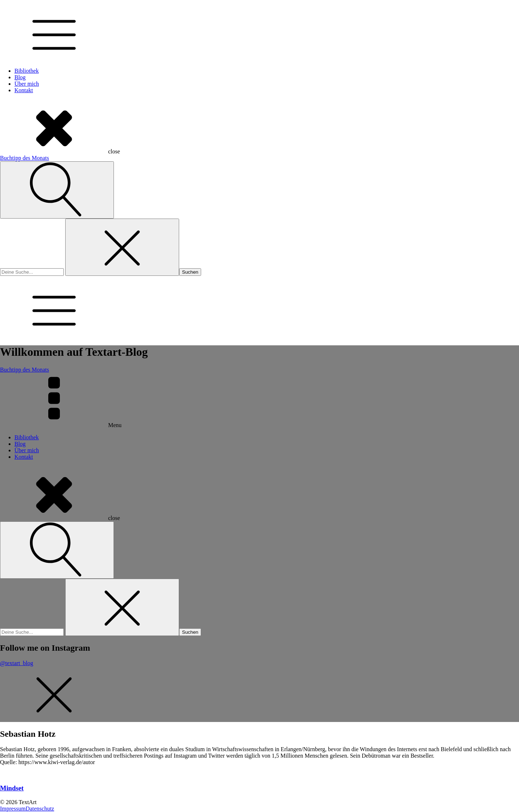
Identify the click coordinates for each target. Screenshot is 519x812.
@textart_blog (17, 663)
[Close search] (122, 247)
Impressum (13, 809)
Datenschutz (40, 809)
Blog (20, 77)
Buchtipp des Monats (25, 158)
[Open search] (57, 190)
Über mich (27, 84)
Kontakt (24, 90)
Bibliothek (27, 71)
